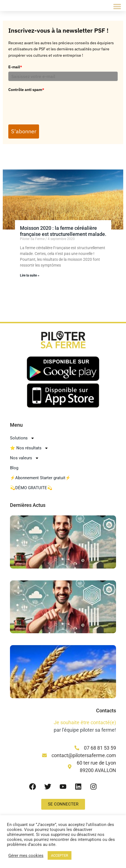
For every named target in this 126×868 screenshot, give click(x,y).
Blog (14, 468)
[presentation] (50, 105)
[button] (117, 6)
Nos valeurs (25, 458)
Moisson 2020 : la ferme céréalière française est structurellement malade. (63, 232)
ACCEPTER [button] (60, 855)
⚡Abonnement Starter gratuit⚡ (40, 478)
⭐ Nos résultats (29, 448)
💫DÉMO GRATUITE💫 (31, 488)
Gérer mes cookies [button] (26, 856)
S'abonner (24, 132)
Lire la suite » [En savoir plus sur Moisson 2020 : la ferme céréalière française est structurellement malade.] (30, 276)
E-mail (15, 67)
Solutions (22, 438)
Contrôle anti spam (26, 90)
